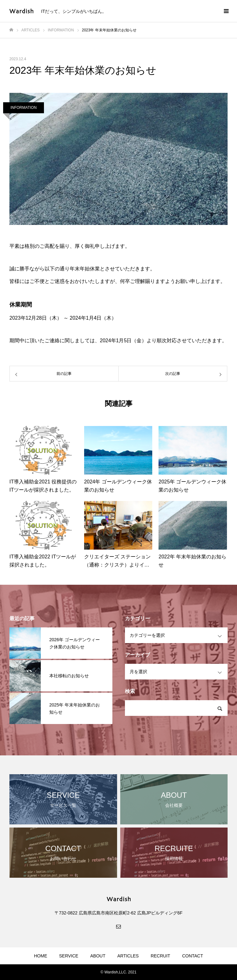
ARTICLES (128, 956)
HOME (40, 956)
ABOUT (98, 956)
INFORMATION (23, 108)
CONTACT (193, 956)
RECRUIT (160, 956)
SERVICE (69, 956)
